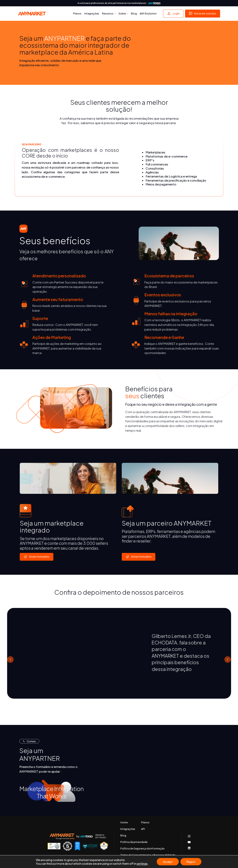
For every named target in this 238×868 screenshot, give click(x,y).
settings (142, 864)
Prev (10, 660)
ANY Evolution (148, 14)
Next (228, 660)
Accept (168, 862)
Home (124, 823)
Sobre (122, 14)
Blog (134, 14)
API (143, 829)
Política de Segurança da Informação (143, 849)
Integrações (92, 14)
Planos (77, 14)
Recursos (108, 14)
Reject (191, 862)
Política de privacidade (134, 842)
